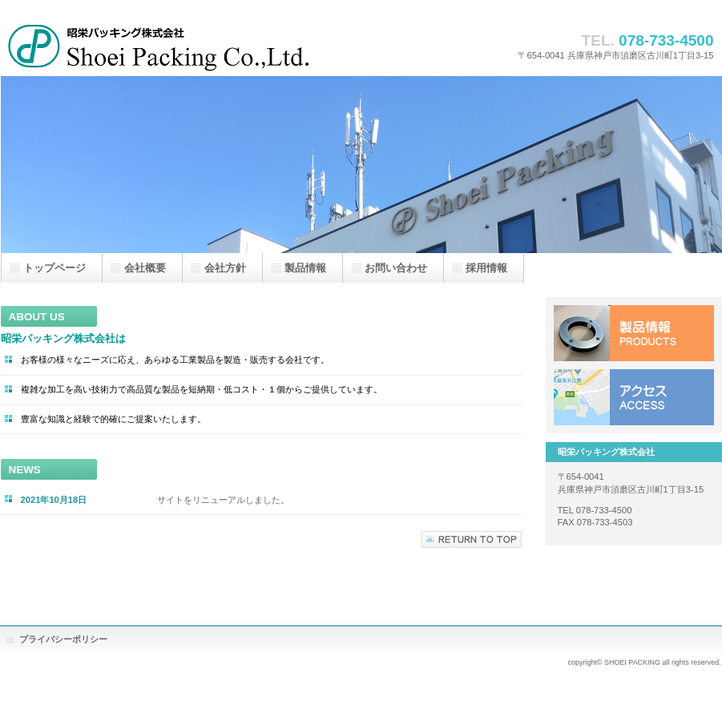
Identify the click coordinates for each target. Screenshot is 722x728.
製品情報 (634, 333)
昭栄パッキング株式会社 (161, 46)
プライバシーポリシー (63, 639)
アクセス (634, 397)
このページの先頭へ (472, 539)
